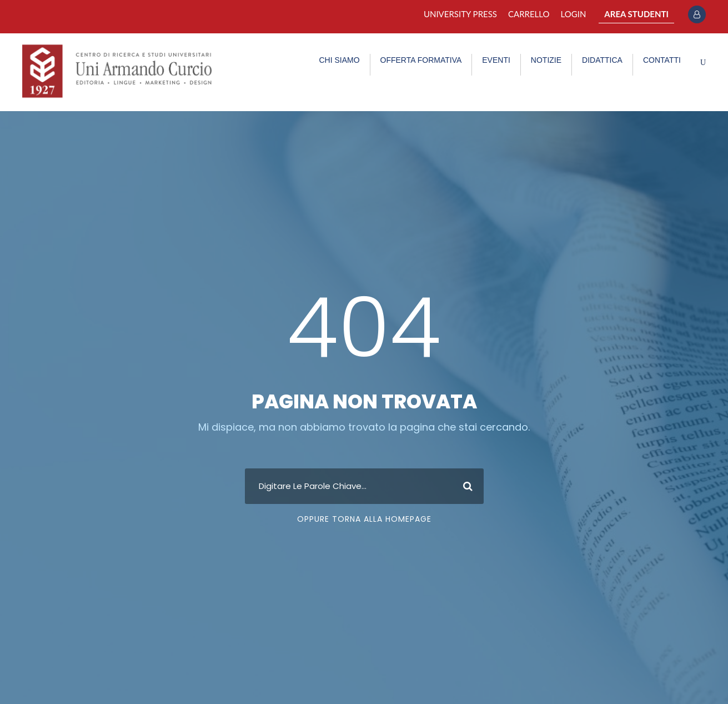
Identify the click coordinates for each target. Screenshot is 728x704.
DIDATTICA (602, 60)
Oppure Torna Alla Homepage (364, 519)
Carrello (529, 14)
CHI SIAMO (339, 60)
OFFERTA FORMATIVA (421, 60)
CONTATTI (662, 60)
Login (574, 14)
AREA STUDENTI (636, 14)
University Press (460, 14)
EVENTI (496, 60)
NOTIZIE (546, 60)
